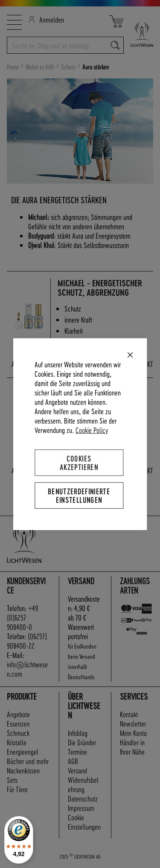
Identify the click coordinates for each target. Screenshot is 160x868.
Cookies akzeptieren (79, 462)
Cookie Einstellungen (84, 822)
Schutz (69, 67)
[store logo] (138, 34)
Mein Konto (133, 733)
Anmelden (46, 19)
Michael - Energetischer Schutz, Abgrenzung (100, 288)
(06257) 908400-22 (27, 641)
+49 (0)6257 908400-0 (22, 617)
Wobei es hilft (41, 67)
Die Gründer (82, 742)
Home (13, 67)
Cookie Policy (92, 429)
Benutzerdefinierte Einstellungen (79, 495)
